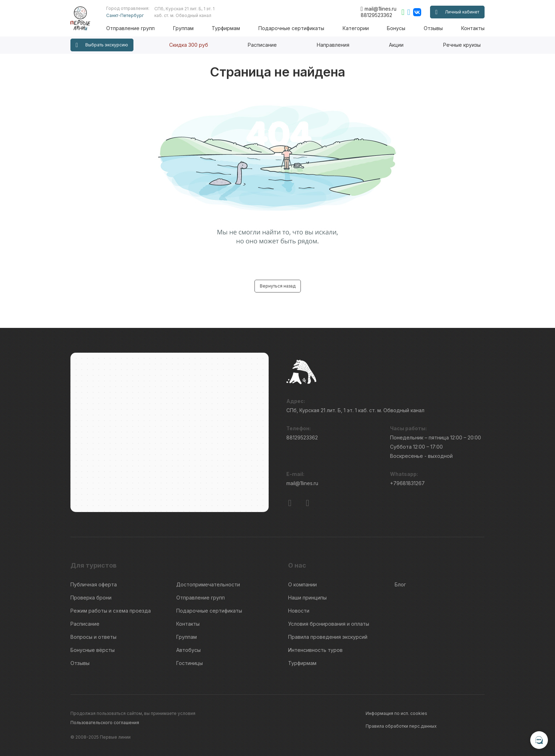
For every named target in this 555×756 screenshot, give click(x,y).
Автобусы (188, 650)
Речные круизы (462, 45)
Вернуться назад (278, 286)
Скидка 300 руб (189, 45)
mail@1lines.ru (379, 9)
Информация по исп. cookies (396, 713)
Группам (183, 28)
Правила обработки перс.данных (401, 726)
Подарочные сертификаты (291, 28)
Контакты (473, 28)
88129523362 (376, 15)
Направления (333, 45)
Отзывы (433, 28)
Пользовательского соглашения (105, 723)
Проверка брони (91, 598)
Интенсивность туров (315, 650)
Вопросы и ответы (93, 637)
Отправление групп (130, 28)
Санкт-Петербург (125, 15)
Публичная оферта (94, 584)
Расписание (262, 45)
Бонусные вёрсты (93, 650)
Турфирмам (226, 28)
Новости (299, 611)
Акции (396, 45)
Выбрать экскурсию (102, 45)
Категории (356, 28)
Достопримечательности (208, 584)
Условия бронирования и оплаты (329, 624)
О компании (302, 584)
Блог (400, 584)
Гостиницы (190, 663)
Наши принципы (307, 598)
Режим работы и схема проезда (111, 611)
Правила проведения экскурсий (328, 637)
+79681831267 (407, 483)
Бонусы (396, 28)
